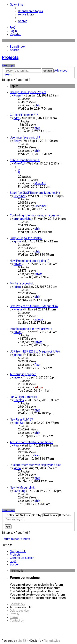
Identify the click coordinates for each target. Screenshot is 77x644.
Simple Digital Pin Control (26, 238)
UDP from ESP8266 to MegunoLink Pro (35, 351)
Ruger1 (18, 95)
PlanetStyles (52, 641)
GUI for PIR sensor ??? (24, 115)
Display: (18, 515)
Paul (37, 365)
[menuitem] (30, 11)
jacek (17, 377)
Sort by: (45, 515)
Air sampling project (23, 374)
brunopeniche (22, 219)
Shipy (17, 141)
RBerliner (20, 196)
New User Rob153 (21, 420)
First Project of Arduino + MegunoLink (34, 306)
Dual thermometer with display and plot (35, 465)
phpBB (22, 641)
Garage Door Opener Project (28, 92)
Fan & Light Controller (24, 397)
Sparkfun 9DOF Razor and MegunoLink (35, 193)
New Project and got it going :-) (30, 261)
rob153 (18, 423)
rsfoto (18, 264)
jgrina (17, 241)
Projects (10, 58)
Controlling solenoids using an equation (35, 215)
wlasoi (18, 309)
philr (37, 105)
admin (39, 387)
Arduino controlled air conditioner (31, 442)
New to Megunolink (22, 488)
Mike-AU (19, 163)
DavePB (19, 400)
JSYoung (20, 491)
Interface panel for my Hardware (31, 329)
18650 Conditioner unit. (25, 160)
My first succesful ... (22, 283)
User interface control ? (25, 137)
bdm (17, 118)
